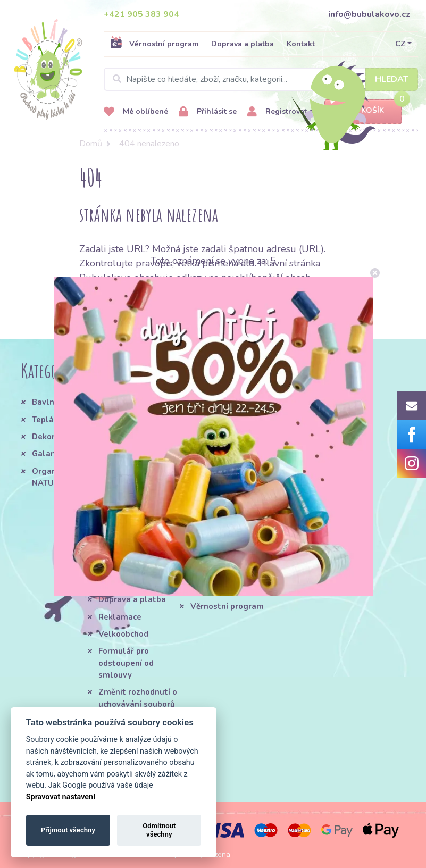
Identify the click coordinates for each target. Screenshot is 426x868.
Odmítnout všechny (159, 830)
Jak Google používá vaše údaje (101, 785)
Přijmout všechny (68, 830)
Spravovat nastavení (61, 797)
